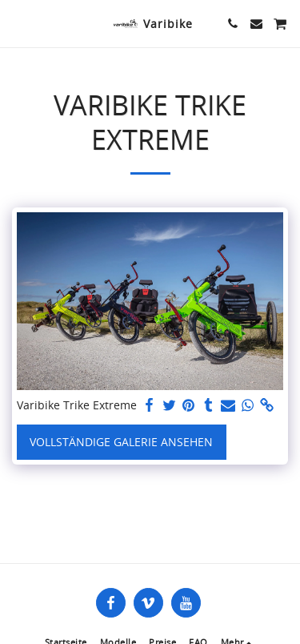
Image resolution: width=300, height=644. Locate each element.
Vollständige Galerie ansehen (121, 442)
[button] (18, 23)
